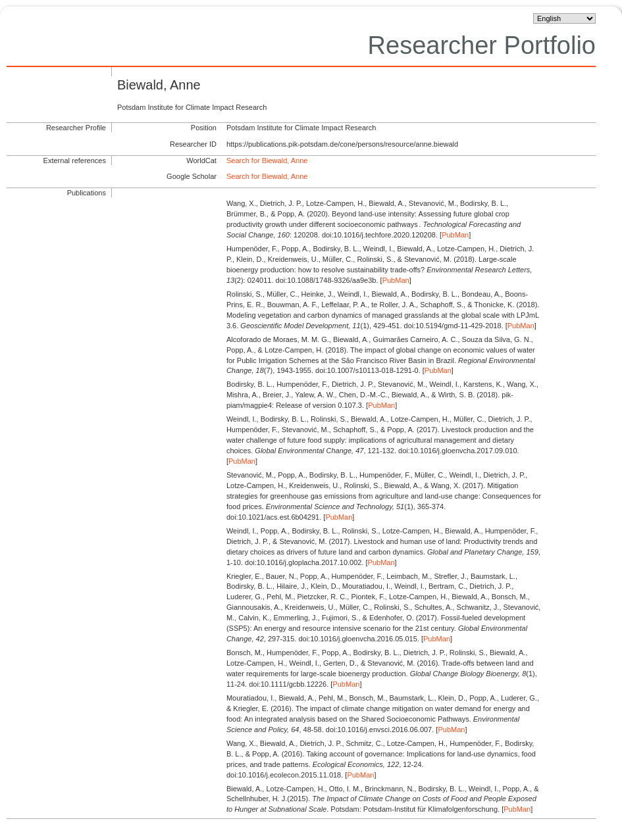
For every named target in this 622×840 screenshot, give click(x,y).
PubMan (455, 235)
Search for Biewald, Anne (267, 161)
